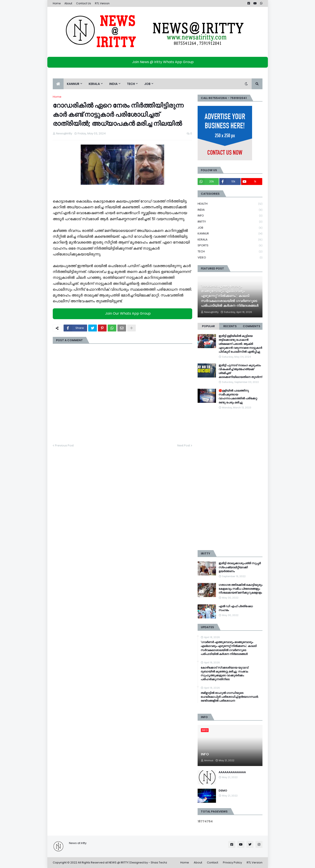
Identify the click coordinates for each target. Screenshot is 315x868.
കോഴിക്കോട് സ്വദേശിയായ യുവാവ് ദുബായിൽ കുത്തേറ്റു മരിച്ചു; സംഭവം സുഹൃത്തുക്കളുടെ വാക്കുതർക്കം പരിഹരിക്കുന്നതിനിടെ (224, 674)
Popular (208, 326)
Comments (252, 326)
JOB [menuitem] (147, 84)
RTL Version (102, 3)
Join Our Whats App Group (124, 314)
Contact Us (84, 3)
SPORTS (230, 246)
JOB (230, 228)
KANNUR (230, 234)
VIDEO (230, 258)
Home (57, 3)
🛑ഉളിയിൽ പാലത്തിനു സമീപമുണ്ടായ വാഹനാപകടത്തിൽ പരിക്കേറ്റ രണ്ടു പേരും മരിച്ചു (238, 397)
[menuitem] (58, 84)
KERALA (230, 240)
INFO (230, 216)
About (68, 3)
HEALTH (230, 204)
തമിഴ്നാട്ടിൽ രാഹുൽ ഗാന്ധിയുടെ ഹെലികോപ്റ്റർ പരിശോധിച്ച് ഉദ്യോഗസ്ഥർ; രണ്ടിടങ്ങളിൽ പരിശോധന (230, 697)
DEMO (223, 791)
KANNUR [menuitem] (73, 84)
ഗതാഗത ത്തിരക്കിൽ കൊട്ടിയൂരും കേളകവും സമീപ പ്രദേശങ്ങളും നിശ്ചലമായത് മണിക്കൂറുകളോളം (241, 589)
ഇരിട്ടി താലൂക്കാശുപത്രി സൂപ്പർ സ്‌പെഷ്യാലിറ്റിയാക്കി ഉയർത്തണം (240, 567)
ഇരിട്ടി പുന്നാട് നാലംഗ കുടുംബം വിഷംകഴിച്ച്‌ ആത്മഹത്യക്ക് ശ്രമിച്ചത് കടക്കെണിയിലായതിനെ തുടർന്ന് (240, 371)
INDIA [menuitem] (113, 84)
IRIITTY (230, 222)
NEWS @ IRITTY (118, 862)
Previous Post (64, 445)
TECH (230, 252)
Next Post (184, 445)
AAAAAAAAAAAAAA (232, 772)
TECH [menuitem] (131, 84)
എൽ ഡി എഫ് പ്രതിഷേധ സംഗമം (236, 608)
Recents (230, 326)
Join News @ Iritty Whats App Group (159, 62)
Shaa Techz (159, 862)
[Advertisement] (230, 480)
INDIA (230, 210)
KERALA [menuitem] (94, 84)
